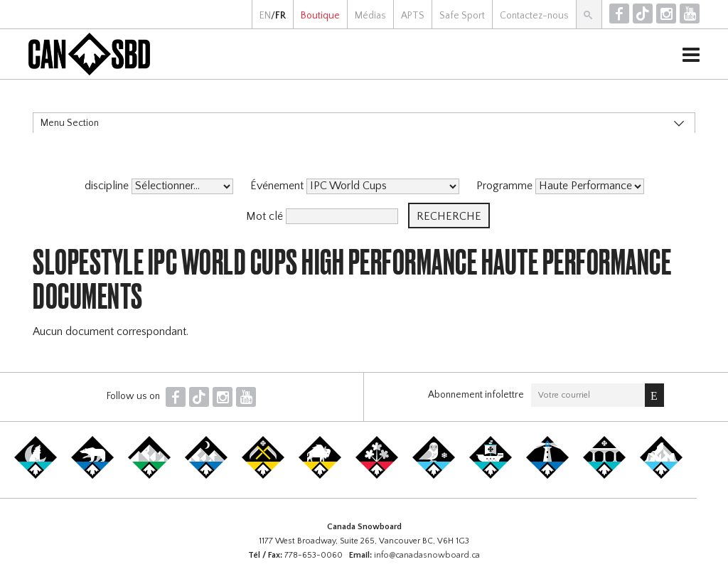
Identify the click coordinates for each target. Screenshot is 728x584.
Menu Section (70, 123)
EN (265, 16)
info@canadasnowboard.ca (427, 555)
